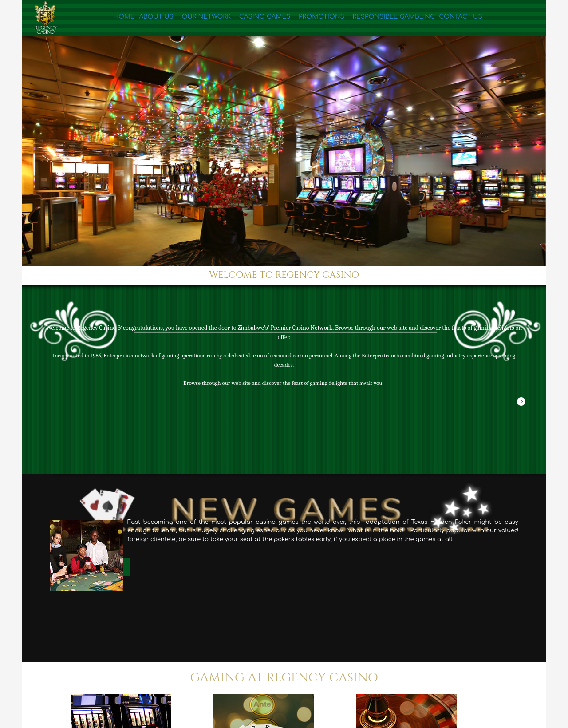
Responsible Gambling (373, 19)
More (521, 402)
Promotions (305, 19)
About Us (155, 19)
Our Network (200, 19)
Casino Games (254, 19)
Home (123, 19)
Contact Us (439, 19)
